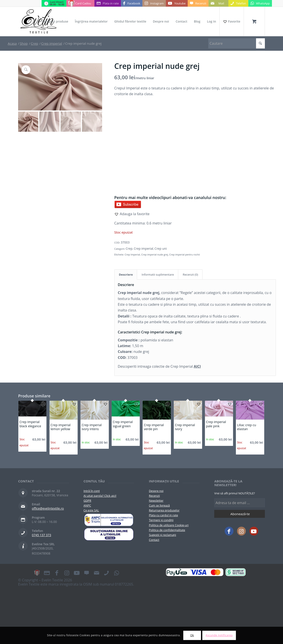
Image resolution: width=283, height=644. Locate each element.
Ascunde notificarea (219, 635)
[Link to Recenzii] (198, 3)
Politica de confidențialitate (167, 530)
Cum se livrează (159, 505)
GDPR (87, 501)
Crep (129, 249)
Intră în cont (92, 491)
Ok (192, 635)
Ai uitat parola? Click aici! (100, 496)
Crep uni (161, 249)
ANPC (87, 505)
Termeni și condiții (161, 520)
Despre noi (156, 491)
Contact (154, 540)
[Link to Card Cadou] (80, 3)
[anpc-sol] (109, 534)
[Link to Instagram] (154, 3)
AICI (197, 366)
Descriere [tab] (126, 275)
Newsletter (156, 501)
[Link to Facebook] (132, 3)
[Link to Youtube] (177, 3)
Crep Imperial (132, 254)
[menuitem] (55, 21)
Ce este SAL (91, 510)
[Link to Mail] (218, 3)
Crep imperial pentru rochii (184, 254)
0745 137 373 (41, 535)
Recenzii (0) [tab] (190, 275)
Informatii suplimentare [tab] (158, 275)
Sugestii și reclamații (162, 535)
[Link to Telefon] (238, 3)
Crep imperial (143, 249)
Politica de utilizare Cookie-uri (169, 525)
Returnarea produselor (164, 510)
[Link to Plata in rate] (108, 3)
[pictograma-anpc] (109, 520)
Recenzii (154, 496)
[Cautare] (237, 43)
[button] (132, 214)
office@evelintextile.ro (48, 508)
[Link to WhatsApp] (260, 3)
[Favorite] (231, 21)
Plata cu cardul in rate (163, 515)
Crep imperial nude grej (155, 254)
